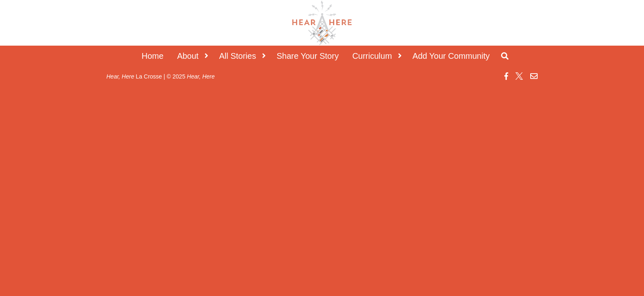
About (188, 56)
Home (153, 56)
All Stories (237, 56)
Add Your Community (451, 56)
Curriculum (372, 56)
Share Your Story (307, 56)
